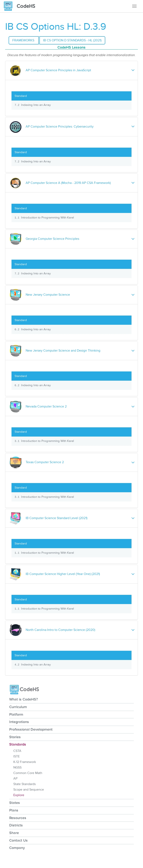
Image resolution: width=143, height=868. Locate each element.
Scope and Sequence (29, 790)
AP (15, 779)
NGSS (17, 767)
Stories (15, 737)
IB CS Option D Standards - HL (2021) (72, 40)
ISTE (17, 756)
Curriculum (18, 707)
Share (14, 833)
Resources (18, 818)
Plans (14, 810)
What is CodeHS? (23, 699)
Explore (19, 795)
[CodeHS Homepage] (21, 6)
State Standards (25, 784)
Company (17, 848)
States (15, 803)
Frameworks (24, 40)
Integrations (19, 722)
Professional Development (31, 729)
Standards (18, 744)
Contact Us (18, 840)
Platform (16, 714)
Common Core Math (28, 773)
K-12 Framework (25, 762)
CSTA (17, 751)
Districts (16, 825)
